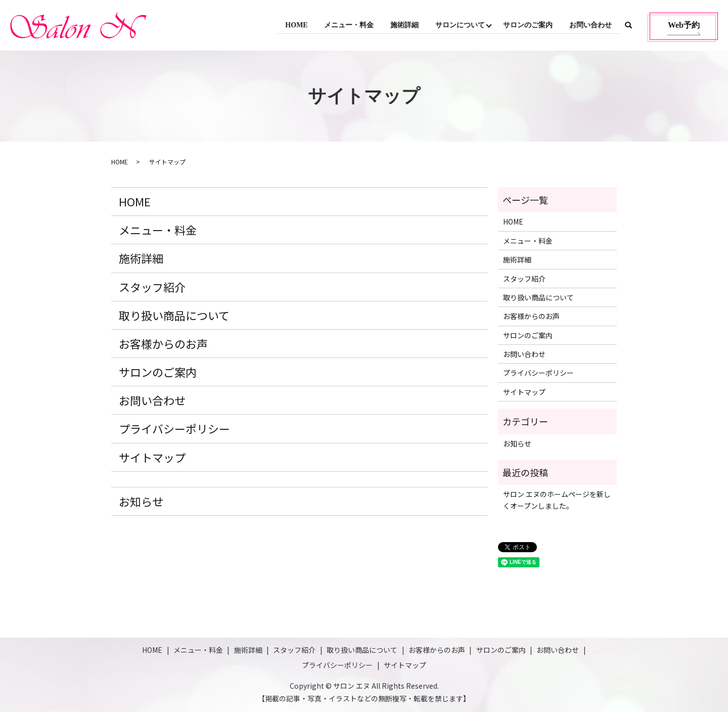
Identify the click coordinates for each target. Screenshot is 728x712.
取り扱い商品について (174, 315)
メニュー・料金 (347, 25)
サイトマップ (152, 457)
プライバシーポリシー (174, 428)
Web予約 (684, 25)
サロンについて (459, 25)
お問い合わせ (590, 25)
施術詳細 (403, 25)
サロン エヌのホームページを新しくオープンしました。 (557, 500)
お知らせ (141, 501)
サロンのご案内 (527, 25)
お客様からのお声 (163, 343)
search (628, 25)
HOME (294, 25)
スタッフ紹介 (152, 287)
